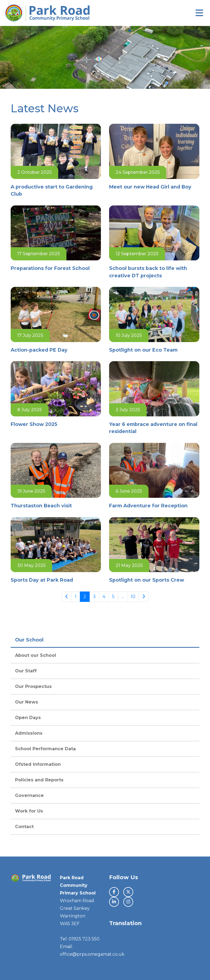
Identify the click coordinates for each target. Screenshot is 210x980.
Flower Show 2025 (34, 424)
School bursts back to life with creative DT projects (148, 272)
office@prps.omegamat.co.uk (92, 954)
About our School (36, 655)
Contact (24, 827)
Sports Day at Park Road (42, 580)
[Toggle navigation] (199, 13)
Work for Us (29, 811)
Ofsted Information (38, 764)
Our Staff (26, 671)
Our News (27, 702)
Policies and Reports (39, 780)
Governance (29, 795)
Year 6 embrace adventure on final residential (153, 428)
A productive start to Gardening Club (52, 190)
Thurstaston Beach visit (42, 506)
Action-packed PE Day (39, 350)
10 (133, 597)
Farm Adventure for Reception (148, 506)
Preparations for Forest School (51, 268)
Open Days (28, 718)
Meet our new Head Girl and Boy (150, 187)
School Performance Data (45, 749)
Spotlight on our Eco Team (143, 350)
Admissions (29, 733)
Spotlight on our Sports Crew (147, 580)
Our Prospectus (33, 686)
